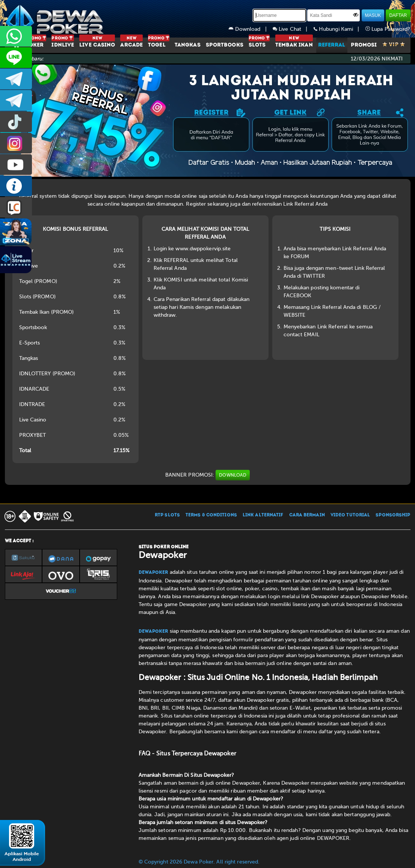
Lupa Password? (388, 29)
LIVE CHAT (16, 207)
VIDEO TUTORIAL (350, 515)
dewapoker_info (16, 100)
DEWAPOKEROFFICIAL (16, 165)
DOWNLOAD (233, 475)
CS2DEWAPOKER (16, 58)
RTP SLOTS (167, 515)
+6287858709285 (16, 36)
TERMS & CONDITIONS (211, 515)
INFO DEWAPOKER (16, 186)
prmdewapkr (16, 122)
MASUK (373, 15)
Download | (251, 29)
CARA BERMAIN (307, 515)
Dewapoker (153, 573)
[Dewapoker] (56, 19)
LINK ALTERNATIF (263, 515)
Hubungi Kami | (340, 29)
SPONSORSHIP (393, 515)
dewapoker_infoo (16, 79)
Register (196, 204)
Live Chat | (293, 29)
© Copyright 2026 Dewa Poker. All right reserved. (199, 862)
